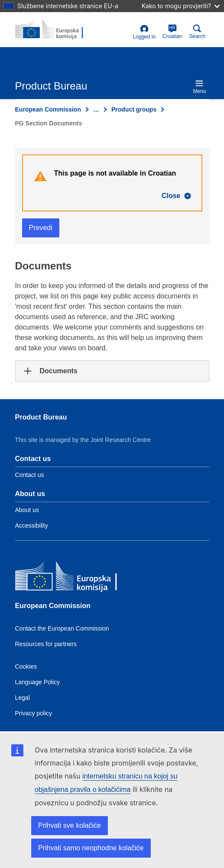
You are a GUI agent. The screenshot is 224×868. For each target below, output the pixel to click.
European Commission (48, 109)
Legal (23, 698)
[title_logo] (57, 29)
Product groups (134, 109)
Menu (199, 87)
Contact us (30, 475)
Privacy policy (34, 713)
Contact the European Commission (62, 628)
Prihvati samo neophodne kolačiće (91, 848)
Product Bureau (41, 417)
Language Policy (38, 682)
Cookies (26, 666)
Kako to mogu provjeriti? (181, 6)
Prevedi (41, 228)
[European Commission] (78, 578)
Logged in (144, 32)
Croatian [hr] (172, 32)
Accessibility (32, 525)
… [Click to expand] (96, 109)
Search (197, 32)
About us (27, 510)
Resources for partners (46, 644)
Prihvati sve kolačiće (70, 825)
